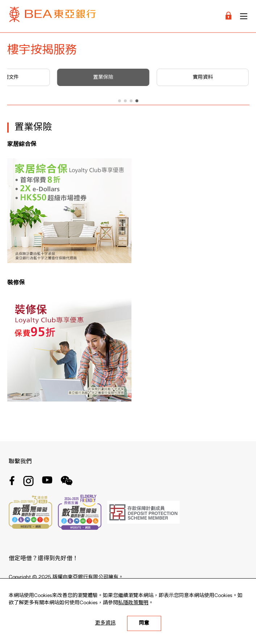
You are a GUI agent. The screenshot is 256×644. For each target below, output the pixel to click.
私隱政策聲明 (133, 603)
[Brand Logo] (53, 16)
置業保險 (103, 77)
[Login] (228, 16)
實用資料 (203, 77)
